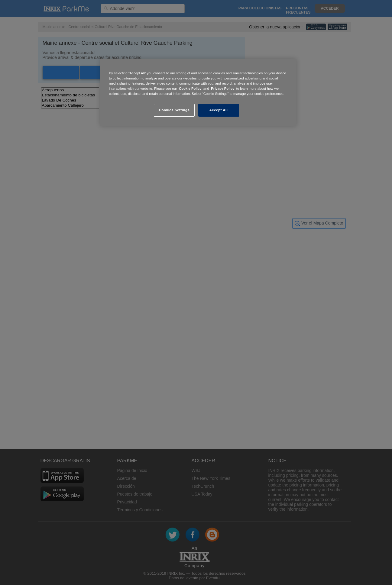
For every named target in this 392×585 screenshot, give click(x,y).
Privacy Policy (223, 89)
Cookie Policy (190, 89)
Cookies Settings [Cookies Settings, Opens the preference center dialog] (174, 110)
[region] (198, 92)
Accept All (219, 110)
